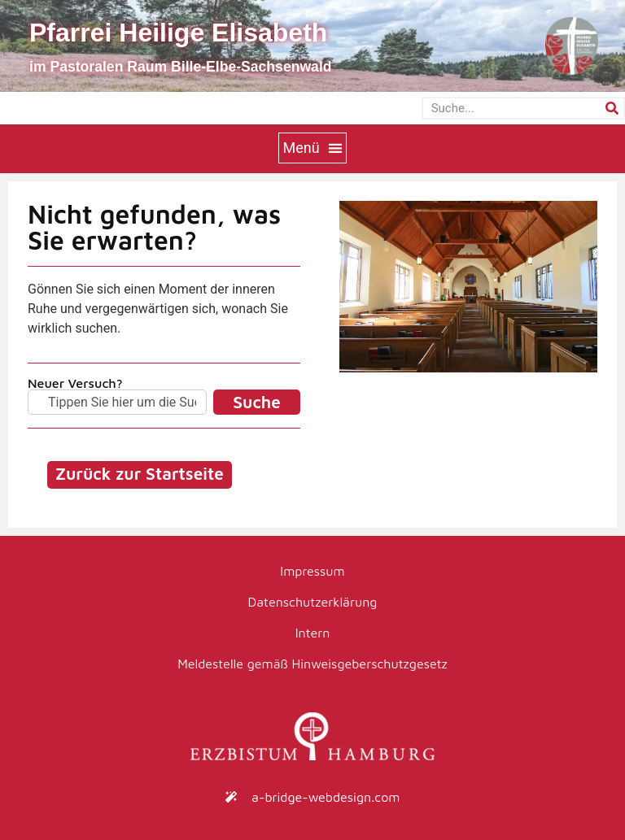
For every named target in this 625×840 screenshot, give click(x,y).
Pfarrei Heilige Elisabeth (178, 33)
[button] (312, 148)
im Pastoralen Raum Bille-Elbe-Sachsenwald (181, 67)
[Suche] (612, 108)
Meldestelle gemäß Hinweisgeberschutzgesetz (312, 664)
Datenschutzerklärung (313, 602)
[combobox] (117, 402)
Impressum (312, 571)
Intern (313, 633)
